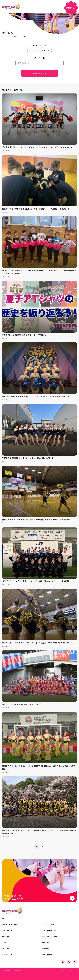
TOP (4, 919)
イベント (46, 50)
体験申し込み (7, 955)
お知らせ (6, 949)
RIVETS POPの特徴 (10, 925)
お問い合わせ (47, 955)
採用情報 (46, 949)
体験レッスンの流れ (50, 937)
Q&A (4, 943)
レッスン (33, 50)
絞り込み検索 (39, 73)
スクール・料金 (48, 925)
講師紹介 (6, 937)
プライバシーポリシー (68, 971)
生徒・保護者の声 (49, 931)
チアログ (14, 36)
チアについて (7, 931)
